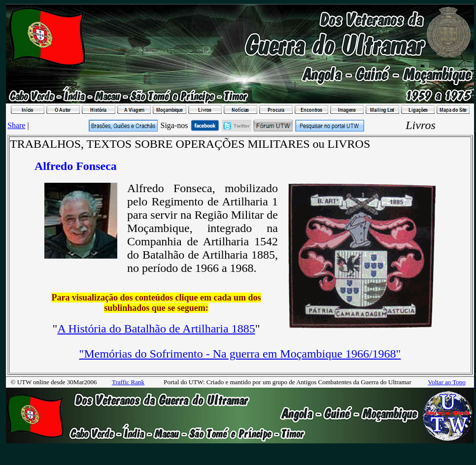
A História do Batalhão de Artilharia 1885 (156, 329)
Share (16, 125)
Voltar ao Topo (447, 382)
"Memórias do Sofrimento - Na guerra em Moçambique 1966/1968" (240, 354)
